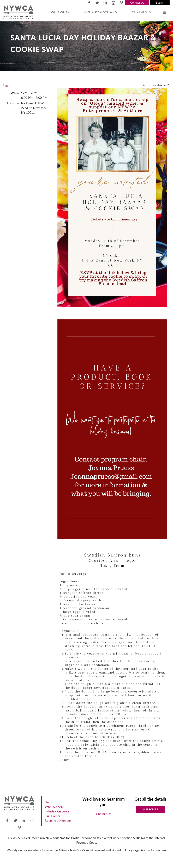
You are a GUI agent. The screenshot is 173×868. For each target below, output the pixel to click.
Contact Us (137, 2)
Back (6, 86)
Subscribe (151, 809)
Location (13, 103)
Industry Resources (58, 811)
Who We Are (54, 807)
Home (49, 802)
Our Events (52, 816)
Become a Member (58, 821)
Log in (160, 3)
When (15, 93)
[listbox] (156, 85)
